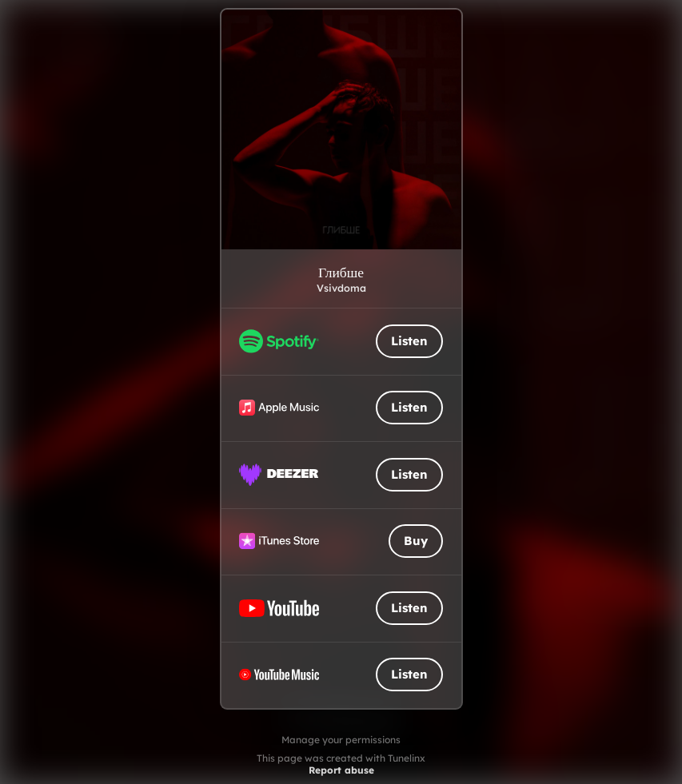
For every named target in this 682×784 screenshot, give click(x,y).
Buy (416, 541)
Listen (409, 341)
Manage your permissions (341, 740)
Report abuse (341, 770)
